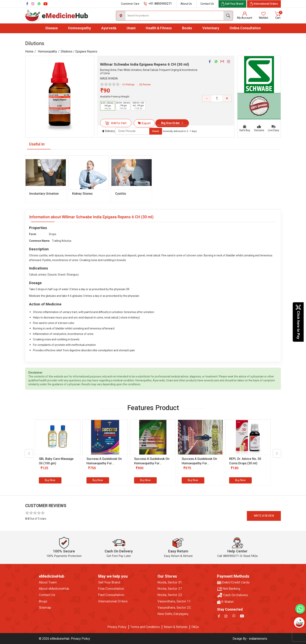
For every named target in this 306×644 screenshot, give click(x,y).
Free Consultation (111, 589)
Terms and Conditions (145, 627)
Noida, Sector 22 (170, 595)
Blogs (43, 601)
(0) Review (145, 85)
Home (29, 52)
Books (187, 28)
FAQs (195, 627)
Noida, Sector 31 (170, 582)
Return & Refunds (176, 627)
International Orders (113, 601)
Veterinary (211, 28)
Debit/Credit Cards (233, 582)
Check (156, 131)
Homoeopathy (80, 28)
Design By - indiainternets (250, 639)
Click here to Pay (298, 322)
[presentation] (29, 453)
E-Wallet (225, 602)
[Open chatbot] (299, 623)
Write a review (264, 516)
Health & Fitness (159, 28)
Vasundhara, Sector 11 (174, 601)
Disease (52, 28)
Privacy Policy (117, 627)
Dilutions (67, 52)
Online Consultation (245, 28)
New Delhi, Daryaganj (173, 614)
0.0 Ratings (129, 85)
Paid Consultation (111, 595)
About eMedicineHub (54, 589)
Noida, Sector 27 (170, 589)
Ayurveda (109, 28)
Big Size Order (171, 123)
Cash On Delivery (232, 595)
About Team (48, 582)
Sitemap (45, 608)
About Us (186, 4)
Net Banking (229, 589)
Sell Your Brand (109, 582)
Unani (131, 28)
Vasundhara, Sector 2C (174, 608)
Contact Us (207, 4)
